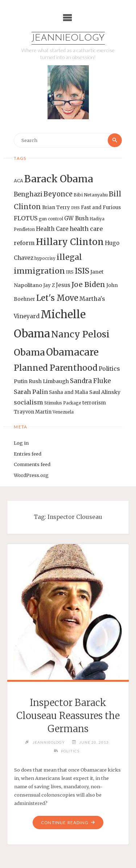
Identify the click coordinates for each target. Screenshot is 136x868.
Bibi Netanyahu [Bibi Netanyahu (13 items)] (91, 195)
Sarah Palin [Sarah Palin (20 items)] (31, 392)
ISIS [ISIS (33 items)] (82, 271)
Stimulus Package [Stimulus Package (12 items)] (63, 403)
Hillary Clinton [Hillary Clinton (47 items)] (70, 242)
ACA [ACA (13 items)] (18, 181)
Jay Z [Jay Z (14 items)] (49, 285)
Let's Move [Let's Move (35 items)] (57, 298)
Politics (70, 751)
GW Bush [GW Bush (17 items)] (76, 218)
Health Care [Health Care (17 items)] (52, 229)
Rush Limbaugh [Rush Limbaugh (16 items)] (49, 381)
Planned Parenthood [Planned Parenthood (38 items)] (56, 368)
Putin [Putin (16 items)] (21, 381)
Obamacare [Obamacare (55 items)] (72, 352)
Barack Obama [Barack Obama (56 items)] (59, 179)
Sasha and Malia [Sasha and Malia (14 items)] (69, 392)
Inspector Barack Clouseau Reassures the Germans (68, 716)
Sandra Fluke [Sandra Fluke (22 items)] (90, 381)
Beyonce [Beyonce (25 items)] (58, 194)
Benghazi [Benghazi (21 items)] (28, 194)
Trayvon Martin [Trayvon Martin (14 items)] (33, 412)
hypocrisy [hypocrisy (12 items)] (45, 258)
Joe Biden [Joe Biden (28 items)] (88, 285)
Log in (21, 443)
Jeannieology (68, 38)
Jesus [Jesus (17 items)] (63, 285)
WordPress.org (31, 475)
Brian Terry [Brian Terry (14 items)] (56, 207)
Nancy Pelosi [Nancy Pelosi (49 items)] (80, 334)
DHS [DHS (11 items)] (75, 208)
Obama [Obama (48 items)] (29, 352)
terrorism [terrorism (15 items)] (94, 403)
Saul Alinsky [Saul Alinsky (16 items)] (105, 392)
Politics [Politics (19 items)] (109, 369)
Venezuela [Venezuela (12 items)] (63, 412)
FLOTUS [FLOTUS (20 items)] (26, 218)
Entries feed (28, 454)
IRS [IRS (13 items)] (70, 272)
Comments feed (32, 464)
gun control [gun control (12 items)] (51, 219)
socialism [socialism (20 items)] (28, 402)
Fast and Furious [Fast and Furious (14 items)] (101, 207)
